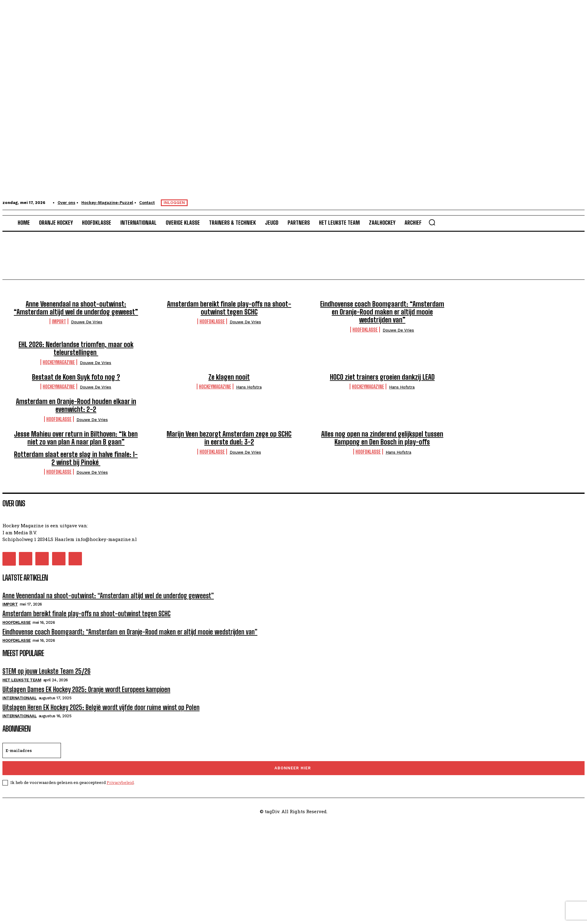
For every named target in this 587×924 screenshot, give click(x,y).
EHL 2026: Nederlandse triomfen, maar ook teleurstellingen (76, 348)
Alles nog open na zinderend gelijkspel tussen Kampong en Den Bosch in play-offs (382, 438)
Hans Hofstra (249, 387)
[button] (432, 222)
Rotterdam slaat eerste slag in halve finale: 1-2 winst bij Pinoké (76, 458)
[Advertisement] (185, 863)
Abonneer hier (293, 768)
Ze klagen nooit (229, 377)
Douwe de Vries (87, 322)
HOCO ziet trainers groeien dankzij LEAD (382, 377)
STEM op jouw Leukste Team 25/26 (46, 671)
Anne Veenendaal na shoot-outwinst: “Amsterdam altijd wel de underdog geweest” (76, 308)
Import (59, 321)
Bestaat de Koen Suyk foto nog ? (76, 377)
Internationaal (19, 698)
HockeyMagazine (59, 362)
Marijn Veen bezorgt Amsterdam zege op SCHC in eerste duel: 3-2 (229, 438)
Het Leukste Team (22, 680)
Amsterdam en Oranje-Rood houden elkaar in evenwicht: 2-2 (76, 405)
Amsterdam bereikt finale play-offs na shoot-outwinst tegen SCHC (229, 308)
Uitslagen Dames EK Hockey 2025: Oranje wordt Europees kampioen (86, 689)
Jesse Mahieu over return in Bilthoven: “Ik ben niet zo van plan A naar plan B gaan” (76, 438)
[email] (32, 750)
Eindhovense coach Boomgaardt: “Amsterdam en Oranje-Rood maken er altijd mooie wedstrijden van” (382, 312)
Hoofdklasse (212, 321)
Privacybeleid (120, 782)
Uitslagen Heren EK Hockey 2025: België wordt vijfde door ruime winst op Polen (101, 707)
